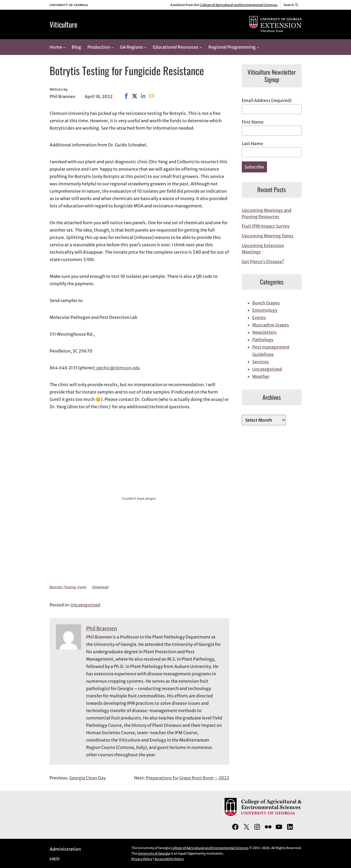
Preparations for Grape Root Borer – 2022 (188, 778)
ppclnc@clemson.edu (118, 368)
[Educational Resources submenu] (201, 47)
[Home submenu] (64, 47)
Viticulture (64, 24)
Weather (261, 376)
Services (261, 362)
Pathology (263, 340)
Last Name (252, 144)
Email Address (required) (267, 100)
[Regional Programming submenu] (258, 47)
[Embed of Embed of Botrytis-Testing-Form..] (139, 499)
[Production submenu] (112, 47)
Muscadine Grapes (271, 325)
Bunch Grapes (266, 303)
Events (259, 318)
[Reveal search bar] (291, 5)
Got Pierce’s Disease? (263, 262)
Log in (55, 858)
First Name (253, 122)
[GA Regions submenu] (145, 47)
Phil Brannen (102, 629)
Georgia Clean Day (88, 778)
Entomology (265, 310)
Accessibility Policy (169, 859)
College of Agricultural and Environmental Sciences (239, 5)
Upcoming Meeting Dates (268, 236)
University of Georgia (154, 853)
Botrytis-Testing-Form (68, 587)
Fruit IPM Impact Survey (266, 226)
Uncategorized (85, 605)
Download (100, 587)
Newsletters (264, 332)
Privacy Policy (142, 859)
